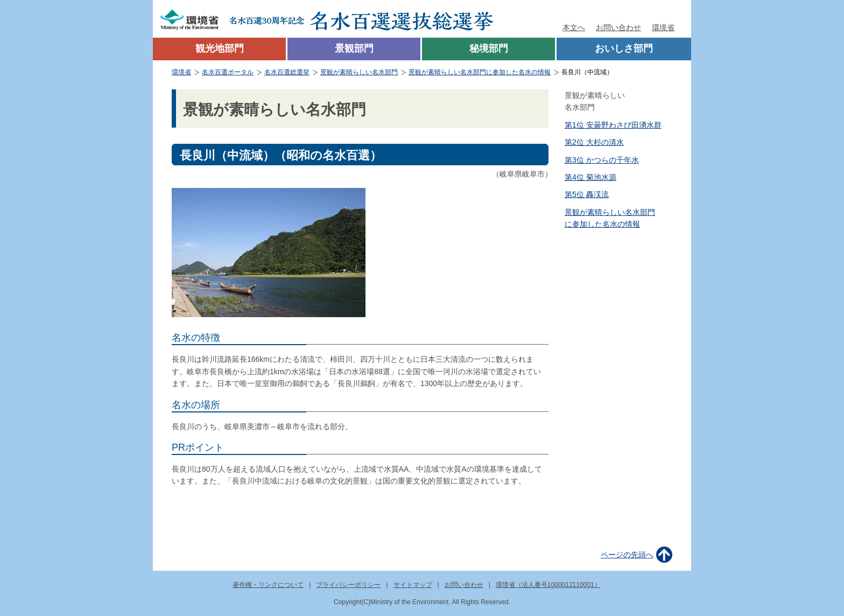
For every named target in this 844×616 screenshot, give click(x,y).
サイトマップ (413, 585)
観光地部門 (220, 48)
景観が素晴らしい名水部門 (359, 72)
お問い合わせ (618, 27)
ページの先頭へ (627, 555)
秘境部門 (489, 48)
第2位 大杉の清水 (594, 142)
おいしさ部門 (624, 48)
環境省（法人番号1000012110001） (548, 585)
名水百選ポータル (228, 72)
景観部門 (354, 48)
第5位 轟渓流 (587, 194)
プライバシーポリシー (348, 585)
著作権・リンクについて (268, 585)
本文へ (574, 27)
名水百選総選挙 (287, 72)
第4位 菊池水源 (590, 177)
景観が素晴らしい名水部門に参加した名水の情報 (480, 72)
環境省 (663, 27)
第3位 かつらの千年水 (602, 160)
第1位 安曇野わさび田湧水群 (613, 125)
